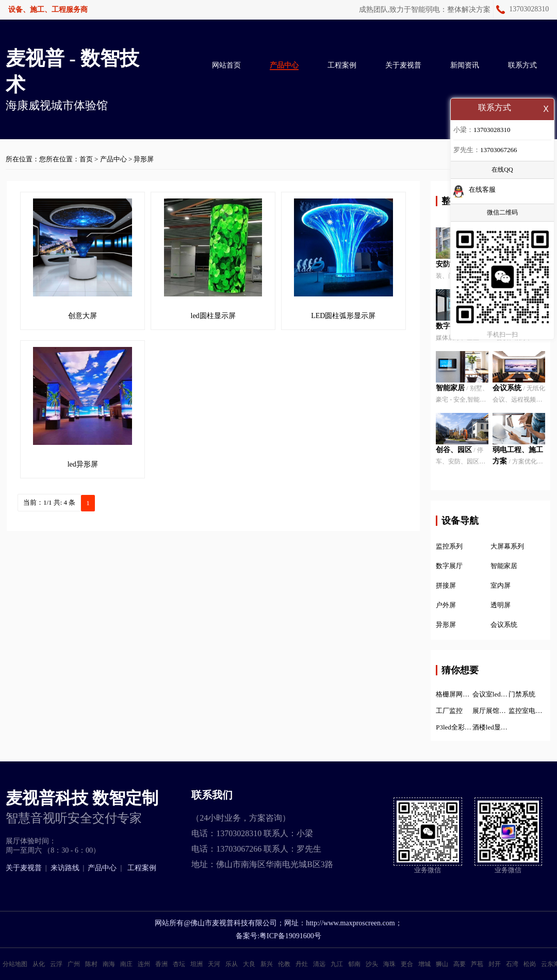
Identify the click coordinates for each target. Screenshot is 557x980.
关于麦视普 (403, 65)
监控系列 (449, 546)
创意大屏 (83, 316)
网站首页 (226, 65)
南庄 (126, 964)
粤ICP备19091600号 (290, 936)
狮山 (442, 964)
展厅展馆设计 (491, 711)
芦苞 (477, 964)
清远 (319, 964)
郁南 (354, 964)
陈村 (91, 964)
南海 (109, 964)
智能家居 (504, 566)
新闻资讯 (465, 65)
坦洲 (196, 964)
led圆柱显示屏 (213, 316)
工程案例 (342, 65)
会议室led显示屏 (491, 694)
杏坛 (179, 964)
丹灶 (302, 964)
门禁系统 (522, 694)
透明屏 (501, 605)
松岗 (530, 964)
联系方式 (522, 65)
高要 (460, 964)
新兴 (267, 964)
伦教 (284, 964)
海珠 (389, 964)
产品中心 (284, 65)
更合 (407, 964)
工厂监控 (449, 711)
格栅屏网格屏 (454, 694)
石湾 (512, 964)
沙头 (372, 964)
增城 (424, 964)
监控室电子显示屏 (527, 711)
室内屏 (501, 585)
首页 (86, 159)
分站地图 (15, 964)
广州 (74, 964)
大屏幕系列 (507, 546)
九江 (337, 964)
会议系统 (504, 625)
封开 (495, 964)
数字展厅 (449, 566)
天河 (214, 964)
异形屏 (144, 159)
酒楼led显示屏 (491, 727)
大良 (249, 964)
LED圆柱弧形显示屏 (343, 316)
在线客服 (482, 190)
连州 (144, 964)
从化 (39, 964)
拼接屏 (446, 585)
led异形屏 (83, 464)
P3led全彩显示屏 (454, 727)
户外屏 (446, 605)
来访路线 (65, 868)
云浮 (56, 964)
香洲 (161, 964)
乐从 (232, 964)
